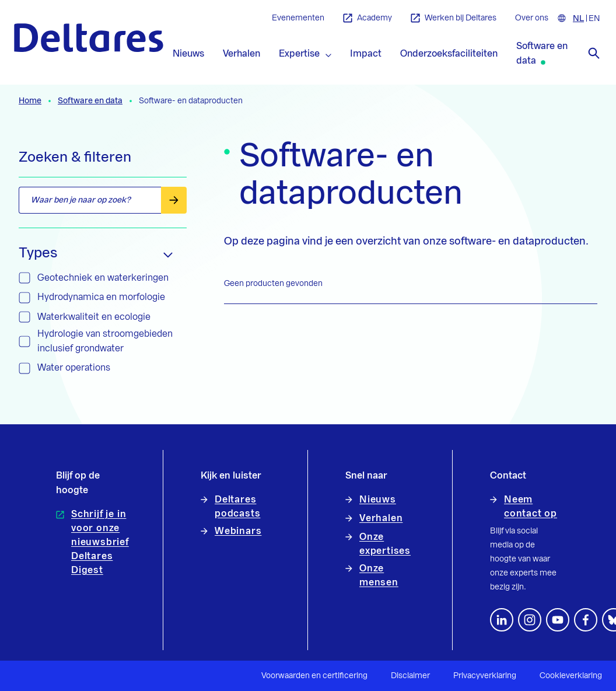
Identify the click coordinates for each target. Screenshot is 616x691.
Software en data (90, 101)
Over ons (532, 18)
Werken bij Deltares (454, 18)
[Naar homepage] (89, 38)
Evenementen (298, 18)
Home (30, 101)
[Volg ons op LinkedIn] (502, 620)
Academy (367, 18)
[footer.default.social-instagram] (530, 620)
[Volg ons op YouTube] (558, 620)
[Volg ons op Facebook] (586, 620)
